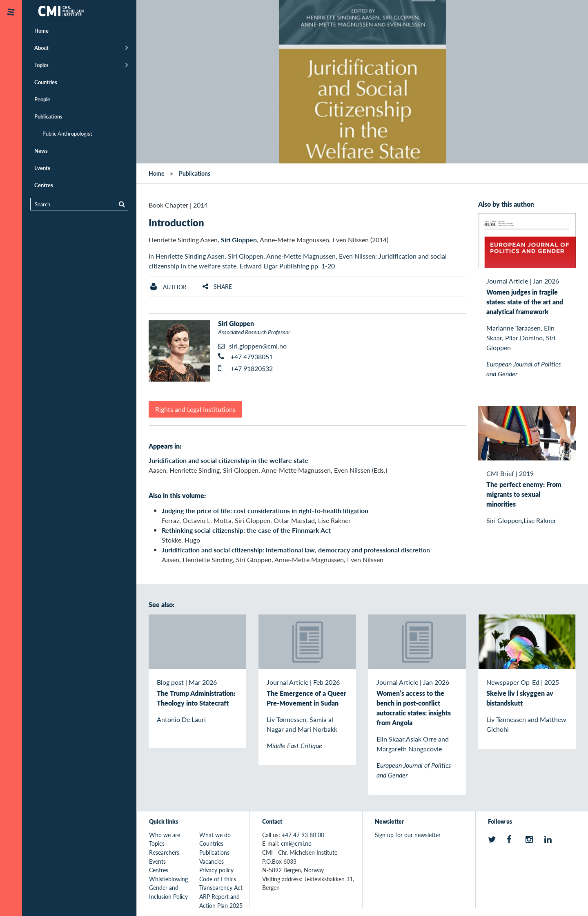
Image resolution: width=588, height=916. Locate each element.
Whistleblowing (168, 879)
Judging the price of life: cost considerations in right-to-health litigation (265, 511)
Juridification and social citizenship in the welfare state (228, 460)
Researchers (164, 852)
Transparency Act (221, 887)
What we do (215, 835)
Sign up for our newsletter (408, 835)
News (41, 151)
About (41, 48)
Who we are (165, 835)
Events (42, 168)
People (42, 99)
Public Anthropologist (67, 133)
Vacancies (212, 861)
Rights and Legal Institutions (195, 409)
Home (41, 30)
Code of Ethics (218, 879)
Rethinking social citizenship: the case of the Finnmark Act (246, 530)
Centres (44, 185)
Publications (48, 116)
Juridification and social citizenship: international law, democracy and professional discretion (296, 550)
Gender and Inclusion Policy (168, 892)
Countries (46, 82)
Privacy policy (216, 870)
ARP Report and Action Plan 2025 (221, 901)
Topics (41, 65)
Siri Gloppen (239, 240)
